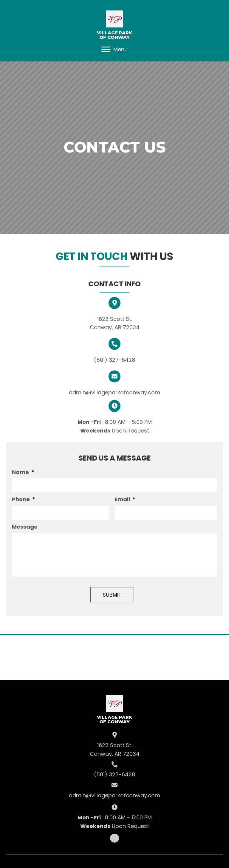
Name (23, 472)
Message (25, 528)
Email (125, 500)
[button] (106, 50)
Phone (24, 500)
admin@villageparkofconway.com (114, 392)
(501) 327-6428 (114, 360)
